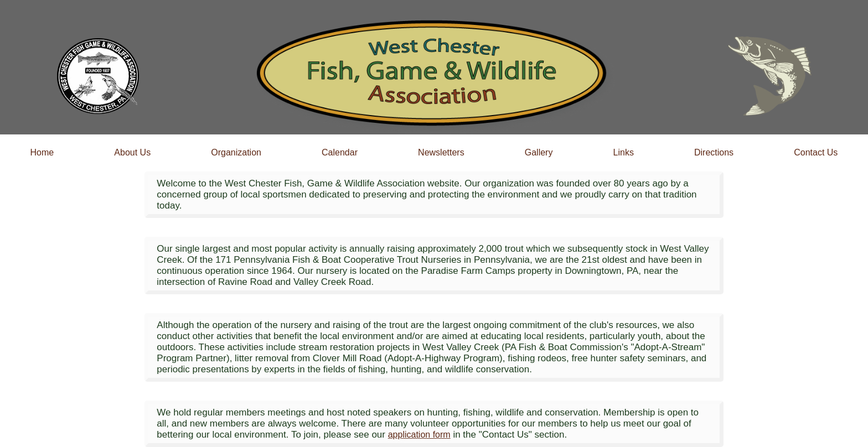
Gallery (539, 152)
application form (419, 435)
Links (624, 152)
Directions (714, 152)
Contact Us (816, 152)
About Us (132, 152)
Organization (236, 152)
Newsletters (441, 152)
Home (42, 152)
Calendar (340, 152)
